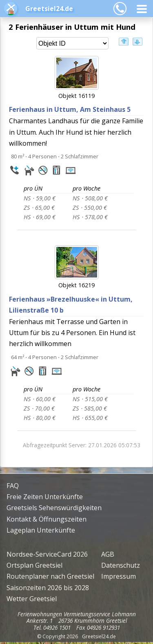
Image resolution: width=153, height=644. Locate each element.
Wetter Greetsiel (32, 599)
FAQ (13, 486)
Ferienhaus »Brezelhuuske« (71, 305)
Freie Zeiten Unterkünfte (45, 497)
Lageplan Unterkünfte (41, 530)
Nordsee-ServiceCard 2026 (47, 554)
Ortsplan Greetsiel (34, 565)
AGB (108, 554)
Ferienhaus (70, 109)
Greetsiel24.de (49, 9)
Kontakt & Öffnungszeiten (47, 519)
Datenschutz (121, 565)
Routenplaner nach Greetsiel (50, 576)
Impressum (119, 576)
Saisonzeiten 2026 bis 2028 (48, 588)
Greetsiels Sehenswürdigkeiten (54, 508)
